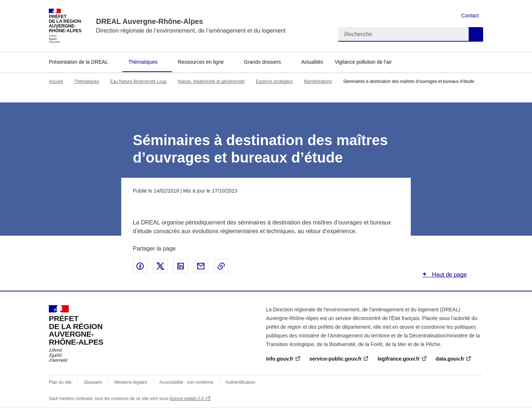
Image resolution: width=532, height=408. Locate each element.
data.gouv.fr (450, 359)
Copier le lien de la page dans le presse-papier (221, 266)
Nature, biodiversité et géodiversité (211, 81)
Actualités (312, 62)
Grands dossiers (262, 62)
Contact (470, 16)
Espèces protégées (275, 81)
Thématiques (143, 62)
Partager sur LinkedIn (181, 266)
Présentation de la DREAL (78, 62)
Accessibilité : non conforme (186, 382)
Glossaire (93, 382)
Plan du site (60, 382)
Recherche (476, 34)
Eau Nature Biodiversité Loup (138, 81)
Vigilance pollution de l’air (363, 62)
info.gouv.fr (280, 359)
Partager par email (201, 266)
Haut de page (449, 275)
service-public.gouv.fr (335, 359)
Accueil (56, 81)
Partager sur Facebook (140, 266)
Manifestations (318, 81)
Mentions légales (131, 382)
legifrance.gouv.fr (398, 359)
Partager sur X (160, 266)
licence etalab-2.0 (187, 399)
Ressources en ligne (201, 62)
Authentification (241, 382)
